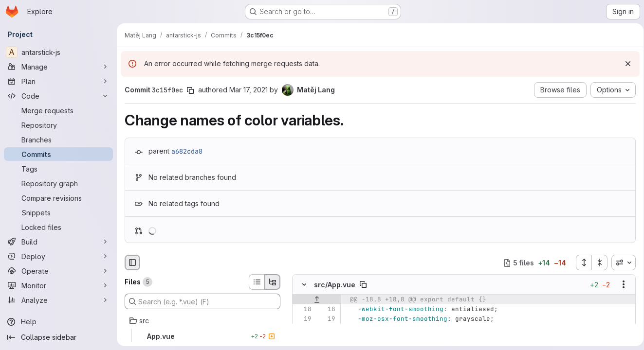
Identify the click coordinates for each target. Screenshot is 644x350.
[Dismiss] (625, 64)
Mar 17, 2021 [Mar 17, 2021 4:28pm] (248, 90)
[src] (202, 321)
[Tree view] (273, 282)
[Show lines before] (317, 300)
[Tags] (58, 169)
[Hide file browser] (132, 262)
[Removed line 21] (303, 339)
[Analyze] (58, 300)
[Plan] (58, 81)
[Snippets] (58, 212)
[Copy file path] (363, 285)
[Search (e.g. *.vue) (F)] (202, 301)
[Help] (58, 322)
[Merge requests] (58, 110)
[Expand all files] (580, 262)
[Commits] (58, 154)
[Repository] (58, 125)
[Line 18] (303, 310)
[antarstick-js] (58, 52)
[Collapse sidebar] (58, 337)
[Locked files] (58, 227)
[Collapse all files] (596, 262)
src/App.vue (335, 285)
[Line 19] (303, 319)
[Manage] (58, 67)
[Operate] (58, 271)
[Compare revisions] (58, 198)
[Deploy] (58, 256)
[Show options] (620, 285)
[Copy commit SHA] (190, 90)
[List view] (257, 282)
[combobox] (620, 262)
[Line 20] (303, 329)
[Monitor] (58, 285)
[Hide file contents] (304, 285)
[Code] (58, 96)
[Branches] (58, 140)
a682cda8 (187, 151)
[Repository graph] (58, 183)
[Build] (58, 242)
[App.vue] (202, 336)
